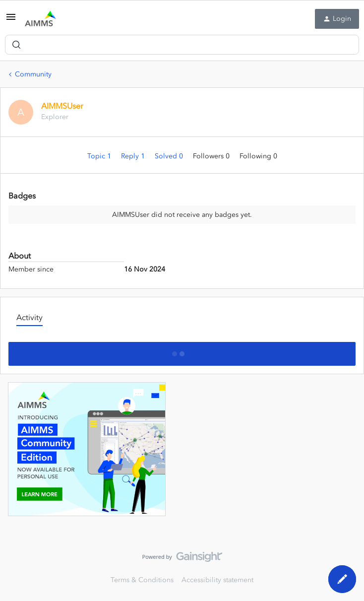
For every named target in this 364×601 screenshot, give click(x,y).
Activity (30, 317)
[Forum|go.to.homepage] (40, 19)
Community (33, 74)
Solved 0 (170, 156)
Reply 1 (134, 156)
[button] (11, 21)
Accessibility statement (217, 580)
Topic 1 (100, 156)
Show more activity (182, 351)
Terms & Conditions (142, 580)
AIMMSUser (62, 106)
